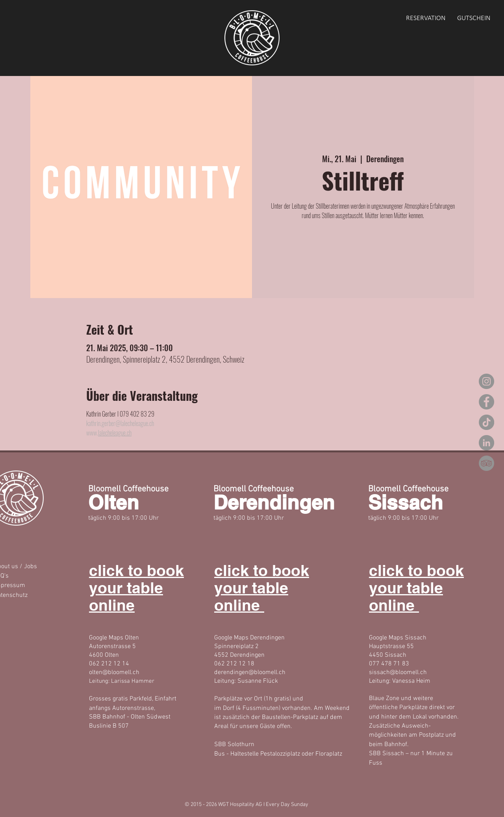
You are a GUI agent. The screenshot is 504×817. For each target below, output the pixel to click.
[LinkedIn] (486, 443)
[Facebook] (486, 402)
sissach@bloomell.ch (398, 672)
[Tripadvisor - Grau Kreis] (486, 463)
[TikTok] (486, 422)
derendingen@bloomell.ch (250, 672)
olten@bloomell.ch (114, 672)
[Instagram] (486, 381)
